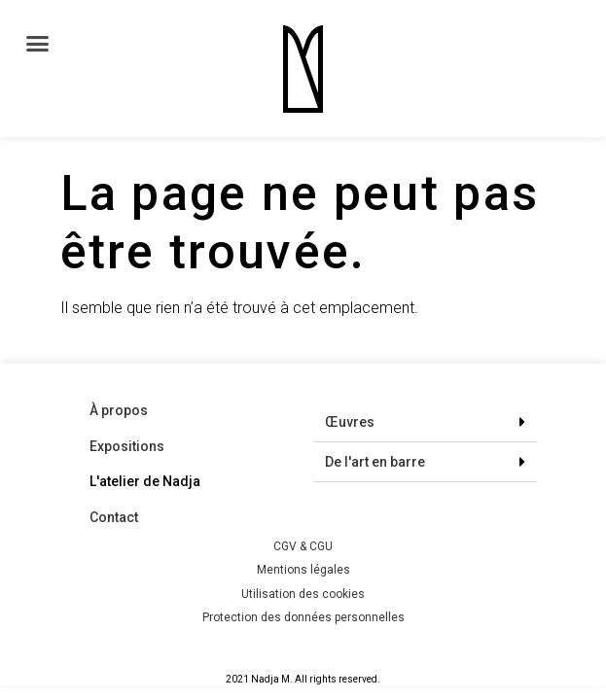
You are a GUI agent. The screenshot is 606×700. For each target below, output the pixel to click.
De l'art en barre (375, 462)
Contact (114, 517)
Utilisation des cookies (303, 594)
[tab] (425, 422)
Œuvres (350, 422)
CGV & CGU (303, 546)
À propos (119, 410)
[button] (38, 44)
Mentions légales (303, 570)
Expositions (127, 446)
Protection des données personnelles (303, 617)
